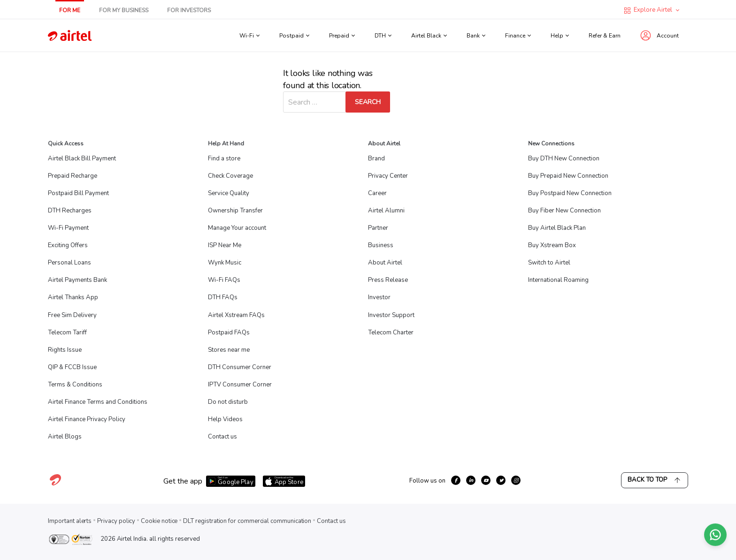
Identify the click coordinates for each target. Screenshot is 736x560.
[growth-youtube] (486, 480)
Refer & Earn (605, 36)
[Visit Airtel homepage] (55, 485)
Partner (378, 228)
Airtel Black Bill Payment (82, 159)
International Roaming (558, 280)
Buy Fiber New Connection (564, 211)
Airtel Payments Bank (77, 280)
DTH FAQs (223, 297)
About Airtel (385, 263)
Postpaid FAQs (229, 333)
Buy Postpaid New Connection (570, 193)
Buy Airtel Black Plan (557, 228)
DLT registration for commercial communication (247, 521)
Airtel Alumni (386, 211)
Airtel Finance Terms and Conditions (98, 402)
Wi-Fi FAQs (224, 280)
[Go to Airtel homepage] (70, 35)
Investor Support (391, 315)
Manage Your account (237, 228)
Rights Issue (65, 350)
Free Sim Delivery (72, 315)
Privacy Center (388, 176)
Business (381, 245)
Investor (379, 297)
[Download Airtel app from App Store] (284, 481)
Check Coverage (230, 176)
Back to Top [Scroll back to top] (655, 480)
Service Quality (229, 193)
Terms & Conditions (75, 385)
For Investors (189, 10)
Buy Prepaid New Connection (568, 176)
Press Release (388, 280)
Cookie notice (159, 521)
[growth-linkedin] (471, 480)
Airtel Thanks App (73, 297)
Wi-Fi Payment (68, 228)
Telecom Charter (391, 333)
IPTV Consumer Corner (240, 385)
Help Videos (225, 419)
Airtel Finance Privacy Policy (87, 419)
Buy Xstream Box (552, 245)
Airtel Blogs (65, 437)
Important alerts (70, 521)
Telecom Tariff (67, 333)
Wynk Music (225, 263)
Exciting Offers (68, 245)
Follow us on (427, 481)
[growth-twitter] (501, 480)
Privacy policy (116, 521)
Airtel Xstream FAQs (236, 315)
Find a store (224, 159)
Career (377, 193)
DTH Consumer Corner (240, 367)
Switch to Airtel (549, 263)
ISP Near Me (225, 245)
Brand (376, 159)
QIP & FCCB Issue (72, 367)
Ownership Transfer (235, 211)
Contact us (222, 437)
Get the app (183, 481)
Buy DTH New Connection (564, 159)
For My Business (124, 10)
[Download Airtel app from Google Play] (230, 481)
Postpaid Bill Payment (78, 193)
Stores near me (229, 350)
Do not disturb (228, 402)
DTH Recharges (70, 211)
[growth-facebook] (456, 480)
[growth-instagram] (516, 480)
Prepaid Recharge (73, 176)
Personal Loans (69, 263)
